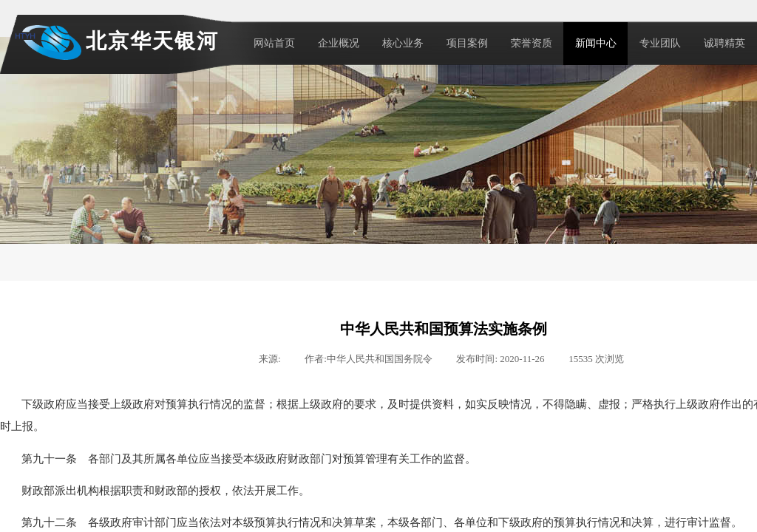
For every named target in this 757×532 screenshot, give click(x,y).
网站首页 (274, 43)
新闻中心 (596, 43)
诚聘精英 (724, 43)
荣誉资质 (532, 43)
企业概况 (339, 43)
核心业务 (403, 43)
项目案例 (467, 43)
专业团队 (660, 43)
